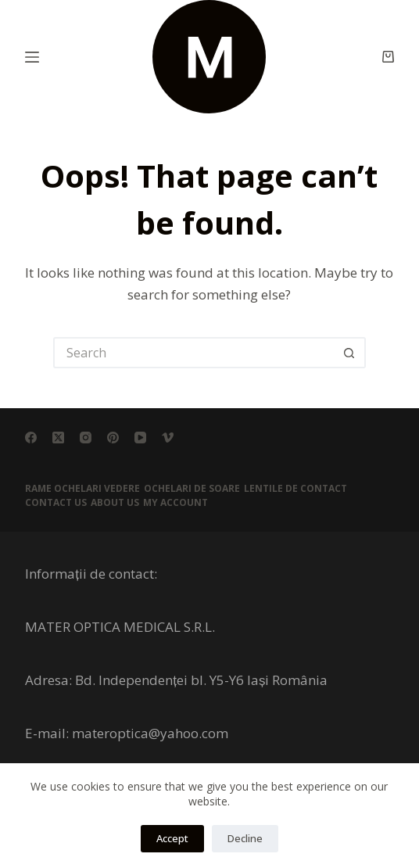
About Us (115, 503)
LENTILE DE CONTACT (295, 489)
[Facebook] (31, 438)
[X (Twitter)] (58, 438)
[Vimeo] (168, 438)
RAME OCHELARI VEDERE (82, 489)
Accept (172, 838)
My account (175, 503)
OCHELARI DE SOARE (192, 489)
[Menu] (32, 57)
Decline (245, 838)
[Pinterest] (113, 438)
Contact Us (56, 503)
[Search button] (350, 353)
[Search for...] (194, 353)
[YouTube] (140, 438)
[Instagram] (86, 438)
